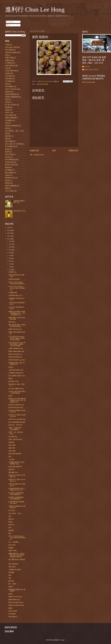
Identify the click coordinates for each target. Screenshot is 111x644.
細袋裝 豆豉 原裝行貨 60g (16, 605)
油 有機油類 (9, 81)
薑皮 (10, 533)
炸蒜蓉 (10, 587)
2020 (9, 230)
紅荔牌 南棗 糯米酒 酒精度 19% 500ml (16, 502)
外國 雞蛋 (11, 442)
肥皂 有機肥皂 (9, 86)
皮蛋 (10, 457)
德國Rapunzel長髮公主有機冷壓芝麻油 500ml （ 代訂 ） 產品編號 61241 (17, 313)
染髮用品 (8, 92)
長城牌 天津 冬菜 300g (15, 597)
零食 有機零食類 (10, 160)
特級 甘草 (11, 525)
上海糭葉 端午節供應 (15, 570)
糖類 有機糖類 (9, 173)
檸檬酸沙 (11, 548)
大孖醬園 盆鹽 (13, 293)
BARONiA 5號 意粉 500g (16, 408)
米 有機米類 (9, 63)
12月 (10, 241)
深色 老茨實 (12, 567)
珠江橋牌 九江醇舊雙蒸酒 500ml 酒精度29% (16, 494)
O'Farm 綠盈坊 (10, 191)
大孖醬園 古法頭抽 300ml (16, 373)
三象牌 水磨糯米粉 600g (16, 348)
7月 (10, 255)
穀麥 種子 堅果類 (10, 165)
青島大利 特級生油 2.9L (15, 354)
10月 (10, 247)
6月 (10, 258)
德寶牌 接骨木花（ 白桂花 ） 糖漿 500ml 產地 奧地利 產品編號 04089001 (17, 555)
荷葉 (10, 578)
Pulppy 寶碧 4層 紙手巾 (15, 467)
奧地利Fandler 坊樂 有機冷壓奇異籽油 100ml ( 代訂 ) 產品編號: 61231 (17, 400)
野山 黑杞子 (12, 511)
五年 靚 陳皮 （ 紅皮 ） (15, 513)
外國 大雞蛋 (12, 445)
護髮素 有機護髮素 (11, 186)
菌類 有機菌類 (9, 141)
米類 (6, 68)
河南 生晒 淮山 (13, 617)
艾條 (10, 516)
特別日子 (8, 113)
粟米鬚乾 (11, 530)
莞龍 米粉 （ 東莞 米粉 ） (16, 425)
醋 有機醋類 (9, 170)
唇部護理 (8, 107)
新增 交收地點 (9, 154)
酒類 (6, 123)
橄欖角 (10, 608)
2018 (9, 236)
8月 (10, 253)
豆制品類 (8, 73)
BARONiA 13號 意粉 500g (16, 405)
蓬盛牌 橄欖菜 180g (14, 600)
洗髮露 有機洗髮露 (11, 94)
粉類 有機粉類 (9, 115)
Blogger (62, 640)
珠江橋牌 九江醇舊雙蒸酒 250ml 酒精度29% (16, 498)
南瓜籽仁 (11, 367)
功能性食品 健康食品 (11, 52)
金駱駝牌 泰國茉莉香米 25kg (19, 202)
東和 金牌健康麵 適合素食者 (17, 422)
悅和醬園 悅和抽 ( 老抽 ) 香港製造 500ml (16, 364)
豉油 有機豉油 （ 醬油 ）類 (13, 131)
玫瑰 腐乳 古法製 (13, 381)
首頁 (54, 151)
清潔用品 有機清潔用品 (12, 126)
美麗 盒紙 (11, 469)
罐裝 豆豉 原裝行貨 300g (16, 602)
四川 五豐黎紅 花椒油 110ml (17, 376)
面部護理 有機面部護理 (12, 97)
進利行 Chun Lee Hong (35, 9)
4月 (10, 264)
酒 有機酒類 (9, 120)
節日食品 (8, 157)
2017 (9, 239)
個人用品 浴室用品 (11, 105)
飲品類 (7, 149)
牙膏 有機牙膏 (9, 50)
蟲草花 (10, 396)
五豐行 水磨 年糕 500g (15, 439)
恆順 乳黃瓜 (12, 322)
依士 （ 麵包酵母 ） (14, 542)
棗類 (6, 133)
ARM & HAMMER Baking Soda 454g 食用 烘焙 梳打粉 (17, 538)
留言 (8, 25)
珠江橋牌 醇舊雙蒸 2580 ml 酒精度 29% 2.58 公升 (16, 489)
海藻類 (7, 110)
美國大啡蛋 (12, 448)
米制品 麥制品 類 (10, 66)
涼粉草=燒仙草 (13, 611)
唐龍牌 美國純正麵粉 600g (16, 351)
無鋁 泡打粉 (12, 545)
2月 (10, 270)
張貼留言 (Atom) (39, 155)
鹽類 (6, 188)
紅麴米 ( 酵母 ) (13, 551)
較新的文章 (34, 151)
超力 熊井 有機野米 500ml (16, 389)
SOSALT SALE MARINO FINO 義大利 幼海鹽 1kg (16, 283)
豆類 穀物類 (9, 76)
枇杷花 (10, 378)
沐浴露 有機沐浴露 (11, 71)
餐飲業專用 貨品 (10, 178)
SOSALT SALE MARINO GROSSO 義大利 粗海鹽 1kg (16, 288)
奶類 (6, 55)
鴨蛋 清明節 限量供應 (15, 454)
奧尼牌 (7, 152)
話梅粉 (10, 594)
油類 (6, 84)
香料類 (7, 102)
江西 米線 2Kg (13, 437)
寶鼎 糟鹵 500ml (13, 472)
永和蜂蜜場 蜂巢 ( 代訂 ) (16, 295)
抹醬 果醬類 (9, 79)
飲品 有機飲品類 (10, 146)
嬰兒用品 (8, 180)
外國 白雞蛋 (12, 451)
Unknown (87, 66)
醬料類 (7, 183)
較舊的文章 (73, 151)
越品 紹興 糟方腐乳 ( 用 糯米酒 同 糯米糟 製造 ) (17, 326)
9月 (10, 250)
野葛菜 (10, 522)
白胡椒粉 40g (12, 272)
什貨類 (7, 45)
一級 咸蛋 (11, 459)
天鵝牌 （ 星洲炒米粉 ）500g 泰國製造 (16, 429)
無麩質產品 (8, 136)
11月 (10, 244)
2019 (9, 233)
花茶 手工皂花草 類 (11, 89)
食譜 (6, 99)
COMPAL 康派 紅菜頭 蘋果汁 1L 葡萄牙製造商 (17, 392)
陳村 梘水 (11, 581)
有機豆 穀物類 (9, 58)
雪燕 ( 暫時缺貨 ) (13, 564)
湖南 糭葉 (11, 572)
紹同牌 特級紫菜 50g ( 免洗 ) (17, 360)
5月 (10, 261)
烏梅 (10, 528)
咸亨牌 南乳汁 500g (19, 211)
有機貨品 (8, 60)
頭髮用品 (8, 175)
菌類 (6, 139)
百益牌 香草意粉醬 (14, 279)
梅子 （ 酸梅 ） (13, 584)
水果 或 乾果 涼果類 (42, 84)
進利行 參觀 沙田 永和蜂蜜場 (14, 144)
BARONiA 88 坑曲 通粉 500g (17, 419)
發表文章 (10, 22)
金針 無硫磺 (12, 614)
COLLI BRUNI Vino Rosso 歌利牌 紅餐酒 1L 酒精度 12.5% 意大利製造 (17, 344)
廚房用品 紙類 (9, 162)
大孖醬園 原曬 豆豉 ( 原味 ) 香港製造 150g (16, 463)
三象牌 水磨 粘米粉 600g (16, 370)
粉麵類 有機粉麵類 (11, 118)
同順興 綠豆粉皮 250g (15, 329)
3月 (10, 267)
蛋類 (6, 128)
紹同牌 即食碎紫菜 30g (15, 357)
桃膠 (10, 575)
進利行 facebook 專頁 (89, 82)
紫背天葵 (11, 519)
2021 (9, 228)
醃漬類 (7, 167)
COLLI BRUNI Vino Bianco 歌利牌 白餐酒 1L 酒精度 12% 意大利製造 (16, 338)
